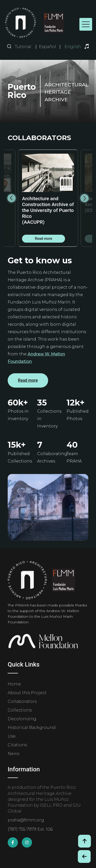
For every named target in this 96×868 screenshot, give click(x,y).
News (13, 754)
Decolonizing (22, 719)
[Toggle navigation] (86, 24)
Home (14, 684)
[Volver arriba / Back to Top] (84, 841)
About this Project (27, 693)
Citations (17, 745)
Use (12, 736)
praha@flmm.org (26, 820)
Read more (44, 239)
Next (84, 198)
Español (47, 47)
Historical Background (32, 728)
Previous (12, 198)
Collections (20, 710)
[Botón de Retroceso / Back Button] (84, 856)
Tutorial (23, 47)
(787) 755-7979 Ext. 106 (30, 829)
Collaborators (22, 701)
